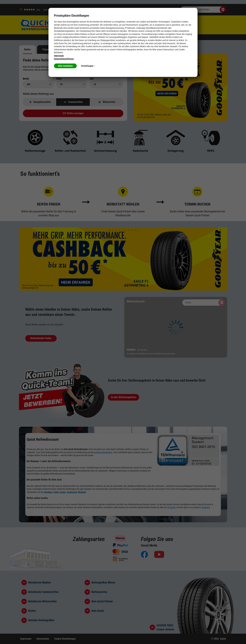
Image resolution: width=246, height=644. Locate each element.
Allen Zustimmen (65, 66)
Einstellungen (88, 66)
